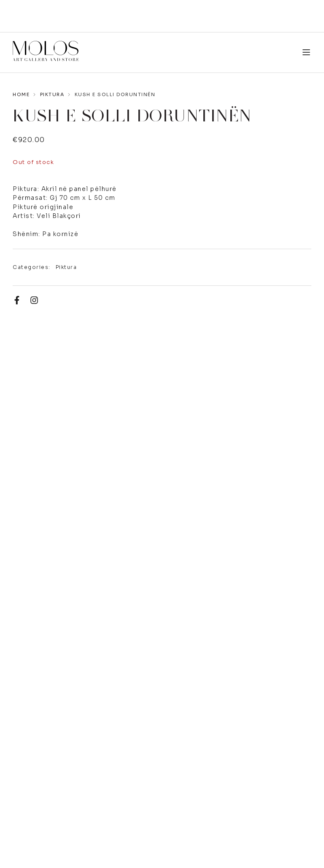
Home (21, 94)
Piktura (52, 94)
